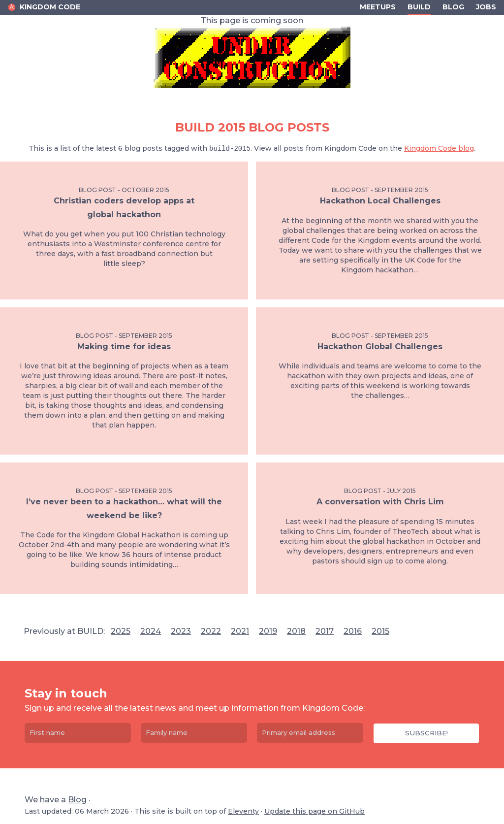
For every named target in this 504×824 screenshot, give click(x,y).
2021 (240, 631)
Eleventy (243, 811)
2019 (268, 631)
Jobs (486, 7)
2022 (211, 631)
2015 (380, 631)
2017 (325, 631)
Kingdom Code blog (439, 148)
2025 (121, 631)
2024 (151, 631)
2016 (353, 631)
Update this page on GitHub (315, 811)
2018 (296, 631)
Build (419, 7)
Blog (453, 7)
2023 (181, 631)
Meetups (378, 7)
